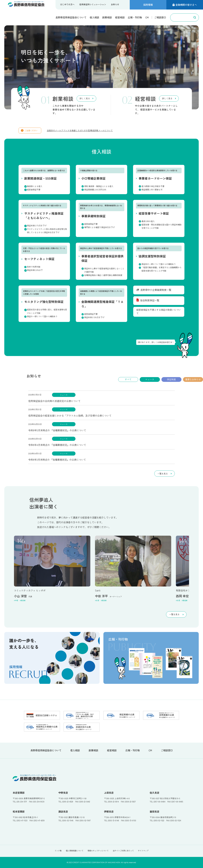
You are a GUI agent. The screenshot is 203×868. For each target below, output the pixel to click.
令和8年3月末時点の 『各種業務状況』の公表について (57, 460)
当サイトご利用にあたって (123, 851)
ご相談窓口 (160, 17)
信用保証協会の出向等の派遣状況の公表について (54, 401)
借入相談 (94, 17)
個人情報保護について (75, 851)
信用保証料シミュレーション (93, 4)
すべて (128, 379)
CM (147, 17)
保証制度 (171, 379)
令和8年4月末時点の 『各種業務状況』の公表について (57, 445)
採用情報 (148, 5)
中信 (16, 600)
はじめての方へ (67, 4)
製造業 (185, 600)
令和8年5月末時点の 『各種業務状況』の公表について (57, 430)
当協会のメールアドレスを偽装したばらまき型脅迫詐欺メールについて (80, 130)
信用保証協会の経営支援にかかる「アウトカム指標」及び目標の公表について (70, 415)
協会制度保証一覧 (148, 300)
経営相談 (120, 17)
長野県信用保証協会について (71, 17)
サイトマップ (143, 851)
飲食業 (23, 600)
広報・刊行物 (135, 17)
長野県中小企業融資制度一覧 (154, 290)
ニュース (150, 379)
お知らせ (115, 4)
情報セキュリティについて (98, 851)
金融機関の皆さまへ (185, 5)
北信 (98, 600)
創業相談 (107, 17)
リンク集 (58, 851)
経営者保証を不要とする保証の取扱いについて (159, 311)
